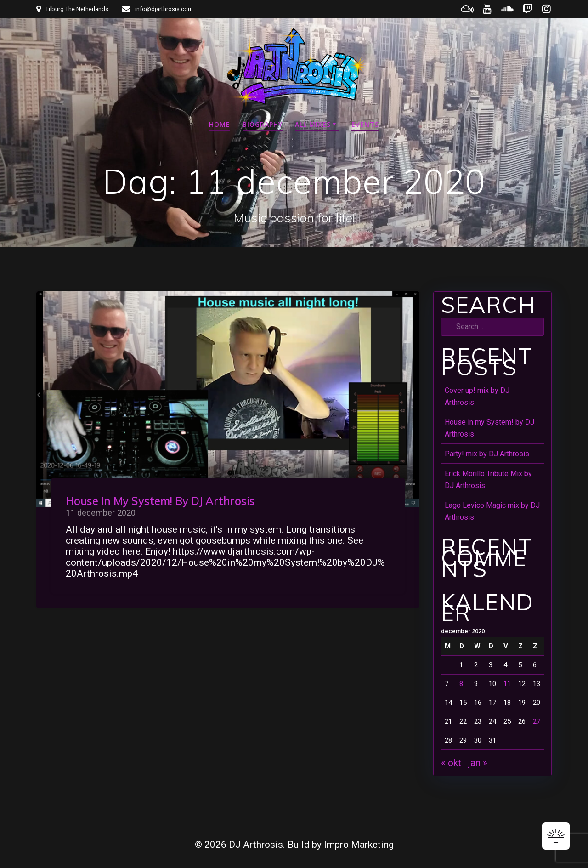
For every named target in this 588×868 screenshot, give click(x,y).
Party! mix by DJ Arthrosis (487, 454)
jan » (478, 763)
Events (365, 124)
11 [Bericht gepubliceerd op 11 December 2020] (507, 684)
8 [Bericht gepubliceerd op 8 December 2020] (461, 684)
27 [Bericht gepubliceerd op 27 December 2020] (537, 721)
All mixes (313, 124)
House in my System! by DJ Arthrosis (160, 501)
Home (220, 124)
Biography (263, 124)
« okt (451, 763)
